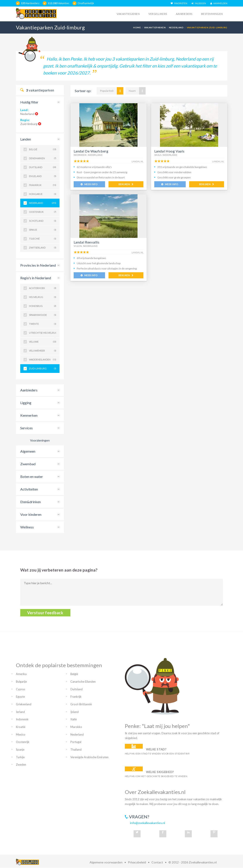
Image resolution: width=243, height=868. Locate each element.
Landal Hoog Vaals (169, 151)
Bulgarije (21, 682)
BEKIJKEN (126, 184)
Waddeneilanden (43, 360)
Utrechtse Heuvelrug (43, 334)
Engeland (43, 176)
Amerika (21, 674)
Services (26, 428)
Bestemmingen (212, 14)
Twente (43, 324)
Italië (74, 719)
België (43, 149)
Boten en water (32, 476)
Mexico (21, 734)
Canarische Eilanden (83, 682)
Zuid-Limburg (43, 369)
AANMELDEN (219, 3)
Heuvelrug (43, 297)
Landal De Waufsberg (91, 151)
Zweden (21, 765)
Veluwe (43, 342)
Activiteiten (29, 489)
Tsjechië (43, 239)
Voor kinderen (31, 514)
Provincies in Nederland (38, 265)
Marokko (76, 727)
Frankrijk (43, 185)
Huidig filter (29, 102)
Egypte (20, 697)
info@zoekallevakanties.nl (148, 823)
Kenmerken (29, 415)
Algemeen (28, 451)
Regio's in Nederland (36, 278)
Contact (157, 862)
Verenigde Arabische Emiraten (89, 757)
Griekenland (24, 704)
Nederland (176, 27)
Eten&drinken (31, 502)
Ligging (26, 403)
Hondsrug (43, 306)
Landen (26, 139)
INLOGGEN (199, 3)
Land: (25, 110)
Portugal (76, 742)
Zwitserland (43, 248)
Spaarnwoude (43, 315)
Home (137, 27)
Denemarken (43, 158)
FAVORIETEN (179, 3)
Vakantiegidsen (128, 14)
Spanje (43, 230)
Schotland (43, 221)
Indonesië (22, 719)
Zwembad (28, 464)
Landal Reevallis (87, 242)
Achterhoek (43, 288)
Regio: (25, 120)
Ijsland (75, 712)
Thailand (76, 750)
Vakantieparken (155, 27)
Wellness (27, 527)
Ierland (20, 712)
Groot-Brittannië (81, 704)
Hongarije (43, 194)
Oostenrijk (43, 212)
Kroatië (21, 727)
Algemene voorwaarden (106, 862)
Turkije (20, 757)
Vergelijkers (158, 14)
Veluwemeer (43, 351)
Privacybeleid (137, 862)
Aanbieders (184, 14)
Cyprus (20, 689)
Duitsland (43, 167)
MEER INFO (89, 184)
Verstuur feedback (45, 613)
